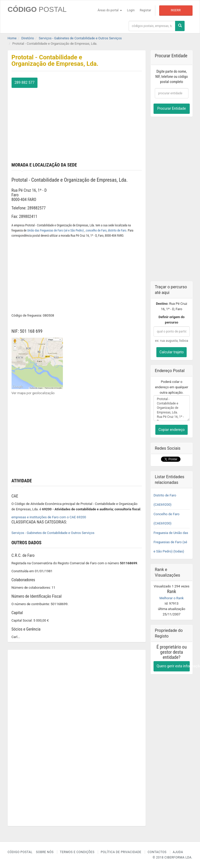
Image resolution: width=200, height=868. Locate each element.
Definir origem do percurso (172, 320)
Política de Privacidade (121, 852)
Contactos (157, 852)
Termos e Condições (77, 852)
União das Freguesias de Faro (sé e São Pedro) (56, 230)
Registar (145, 10)
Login (131, 10)
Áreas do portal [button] (110, 10)
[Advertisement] (77, 124)
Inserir (176, 10)
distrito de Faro (117, 230)
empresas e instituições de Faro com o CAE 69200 (49, 517)
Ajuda (178, 852)
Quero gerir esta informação (173, 666)
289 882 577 (25, 82)
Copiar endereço (172, 430)
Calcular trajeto (172, 352)
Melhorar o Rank (172, 598)
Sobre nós (45, 852)
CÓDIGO (37, 9)
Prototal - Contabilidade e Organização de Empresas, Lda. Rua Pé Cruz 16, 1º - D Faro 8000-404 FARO (172, 408)
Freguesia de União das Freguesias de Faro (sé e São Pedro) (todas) (171, 542)
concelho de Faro (96, 230)
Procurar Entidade (172, 108)
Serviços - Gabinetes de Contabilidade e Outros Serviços (53, 533)
